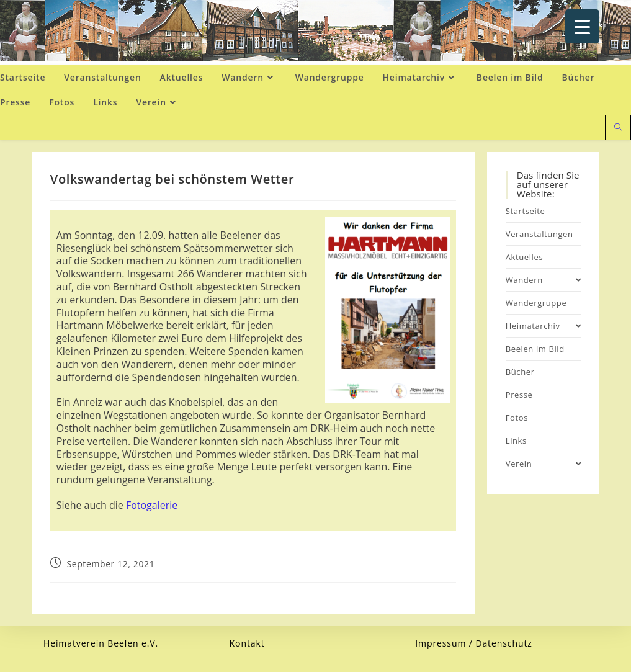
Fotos (517, 418)
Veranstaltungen (539, 234)
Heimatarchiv (543, 326)
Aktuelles (524, 257)
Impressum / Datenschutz (474, 643)
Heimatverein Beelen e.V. (101, 643)
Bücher (520, 372)
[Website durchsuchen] (618, 128)
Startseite (526, 211)
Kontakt (247, 643)
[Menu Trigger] (582, 26)
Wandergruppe (536, 303)
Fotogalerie (152, 505)
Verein (543, 464)
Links (516, 441)
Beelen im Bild (535, 349)
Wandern (543, 280)
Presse (519, 395)
